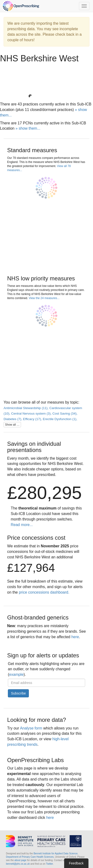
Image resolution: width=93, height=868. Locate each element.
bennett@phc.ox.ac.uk (18, 864)
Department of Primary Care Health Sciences (30, 857)
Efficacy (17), (33, 419)
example (16, 674)
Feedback (76, 863)
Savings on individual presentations (34, 447)
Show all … (12, 425)
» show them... (28, 128)
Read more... (22, 525)
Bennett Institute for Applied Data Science (56, 854)
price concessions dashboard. (44, 592)
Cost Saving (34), (65, 414)
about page (21, 860)
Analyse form (31, 728)
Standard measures (32, 150)
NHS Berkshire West (39, 58)
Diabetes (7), (13, 419)
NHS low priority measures (41, 278)
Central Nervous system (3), (32, 414)
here (75, 637)
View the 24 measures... (44, 298)
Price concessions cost (36, 538)
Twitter (49, 864)
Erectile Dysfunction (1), (60, 419)
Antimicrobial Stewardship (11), (26, 408)
